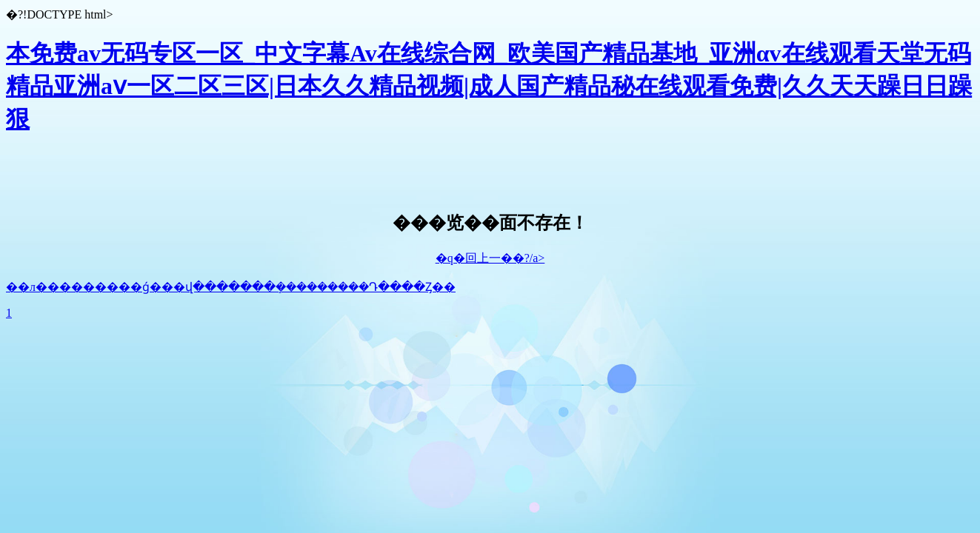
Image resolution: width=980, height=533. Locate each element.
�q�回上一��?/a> (490, 258)
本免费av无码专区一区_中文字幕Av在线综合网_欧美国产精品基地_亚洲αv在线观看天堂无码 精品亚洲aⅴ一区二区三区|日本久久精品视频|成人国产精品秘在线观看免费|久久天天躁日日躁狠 (489, 86)
